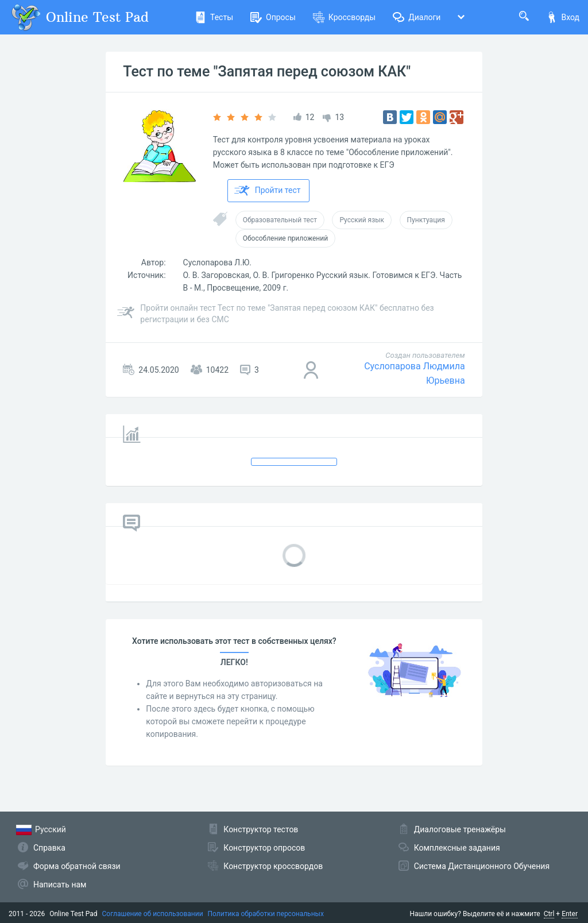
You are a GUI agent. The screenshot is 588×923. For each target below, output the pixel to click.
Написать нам (60, 885)
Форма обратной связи (77, 866)
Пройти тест (268, 191)
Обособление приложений (285, 238)
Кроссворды (344, 17)
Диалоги (417, 17)
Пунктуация (426, 220)
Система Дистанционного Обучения (482, 866)
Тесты (214, 17)
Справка (49, 848)
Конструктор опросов (264, 848)
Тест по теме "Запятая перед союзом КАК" (267, 72)
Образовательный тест (280, 220)
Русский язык (362, 220)
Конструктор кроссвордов (273, 866)
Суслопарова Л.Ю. (218, 262)
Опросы (273, 17)
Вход (563, 17)
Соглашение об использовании (153, 914)
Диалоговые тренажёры (460, 829)
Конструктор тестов (261, 829)
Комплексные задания (457, 848)
